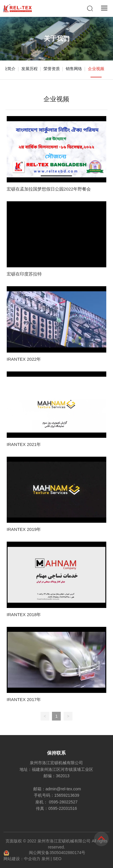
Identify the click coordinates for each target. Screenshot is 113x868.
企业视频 (96, 69)
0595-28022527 (63, 802)
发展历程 (29, 69)
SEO (57, 859)
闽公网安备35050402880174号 (57, 853)
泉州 (46, 859)
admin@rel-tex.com (63, 789)
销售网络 (74, 69)
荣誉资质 (52, 69)
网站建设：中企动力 (22, 859)
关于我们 (57, 39)
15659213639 (67, 795)
